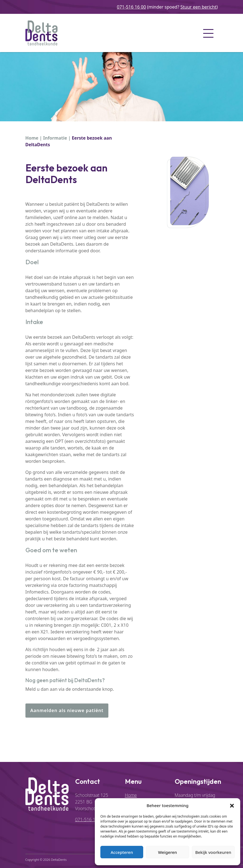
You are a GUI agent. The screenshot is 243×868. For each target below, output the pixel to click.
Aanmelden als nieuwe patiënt (67, 710)
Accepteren (122, 852)
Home (32, 138)
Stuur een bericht (198, 7)
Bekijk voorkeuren (213, 852)
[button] (232, 805)
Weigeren (168, 852)
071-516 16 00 (131, 7)
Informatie (55, 138)
